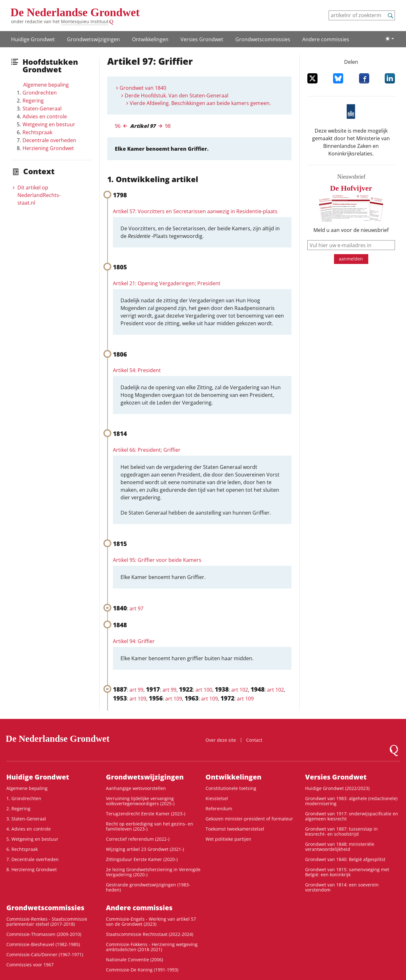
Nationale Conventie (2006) (134, 960)
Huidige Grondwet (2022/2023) (337, 788)
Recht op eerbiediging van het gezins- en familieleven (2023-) (150, 826)
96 (118, 126)
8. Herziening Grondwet (32, 869)
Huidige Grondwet (33, 39)
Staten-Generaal (42, 109)
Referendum (219, 809)
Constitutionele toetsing (231, 788)
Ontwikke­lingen (150, 39)
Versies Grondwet (202, 39)
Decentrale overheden (49, 140)
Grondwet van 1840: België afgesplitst (345, 859)
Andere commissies (326, 39)
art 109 (138, 699)
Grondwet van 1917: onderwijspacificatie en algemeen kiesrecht (352, 816)
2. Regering (18, 809)
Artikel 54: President (137, 370)
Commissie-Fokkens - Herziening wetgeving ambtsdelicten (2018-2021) (152, 947)
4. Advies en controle (29, 829)
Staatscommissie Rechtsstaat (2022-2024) (150, 934)
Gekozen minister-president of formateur (249, 819)
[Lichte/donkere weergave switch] (390, 39)
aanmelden (351, 259)
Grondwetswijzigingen (93, 39)
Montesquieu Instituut (85, 21)
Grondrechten (40, 93)
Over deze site (221, 740)
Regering (33, 101)
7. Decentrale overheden (33, 859)
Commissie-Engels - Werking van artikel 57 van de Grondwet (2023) (151, 921)
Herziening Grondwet (48, 148)
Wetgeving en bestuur (49, 124)
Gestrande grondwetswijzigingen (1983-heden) (148, 887)
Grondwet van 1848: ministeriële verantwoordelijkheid (340, 847)
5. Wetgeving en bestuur (32, 839)
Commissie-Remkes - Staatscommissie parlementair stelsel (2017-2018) (47, 921)
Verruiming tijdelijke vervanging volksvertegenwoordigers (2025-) (140, 801)
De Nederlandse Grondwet (75, 12)
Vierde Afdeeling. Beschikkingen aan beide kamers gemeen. (200, 103)
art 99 (136, 690)
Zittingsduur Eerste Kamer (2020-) (142, 859)
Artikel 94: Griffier (134, 641)
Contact (254, 740)
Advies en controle (45, 116)
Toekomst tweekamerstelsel (235, 829)
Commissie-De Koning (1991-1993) (142, 970)
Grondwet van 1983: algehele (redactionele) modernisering (351, 801)
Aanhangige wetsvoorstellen (136, 788)
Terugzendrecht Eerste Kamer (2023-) (146, 814)
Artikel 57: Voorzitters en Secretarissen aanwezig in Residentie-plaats (195, 211)
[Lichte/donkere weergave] (390, 39)
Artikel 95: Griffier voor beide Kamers (157, 560)
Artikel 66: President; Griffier (147, 450)
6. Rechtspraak (22, 849)
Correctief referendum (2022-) (138, 839)
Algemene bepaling (46, 85)
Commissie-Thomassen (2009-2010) (44, 934)
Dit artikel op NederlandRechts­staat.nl (39, 195)
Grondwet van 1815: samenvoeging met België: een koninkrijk (347, 872)
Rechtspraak (37, 132)
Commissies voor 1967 (30, 965)
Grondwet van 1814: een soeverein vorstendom (342, 887)
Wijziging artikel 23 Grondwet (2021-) (145, 849)
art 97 (136, 608)
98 (168, 126)
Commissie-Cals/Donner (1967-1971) (45, 954)
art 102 (240, 690)
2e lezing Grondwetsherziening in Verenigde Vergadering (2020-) (153, 872)
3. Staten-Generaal (26, 819)
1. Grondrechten (24, 798)
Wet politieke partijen (228, 839)
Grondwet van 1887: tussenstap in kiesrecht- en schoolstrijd (341, 831)
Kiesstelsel (217, 798)
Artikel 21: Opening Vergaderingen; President (167, 283)
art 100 (204, 690)
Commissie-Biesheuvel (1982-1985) (43, 944)
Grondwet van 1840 (143, 88)
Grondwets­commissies (263, 39)
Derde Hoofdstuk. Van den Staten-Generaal (177, 95)
